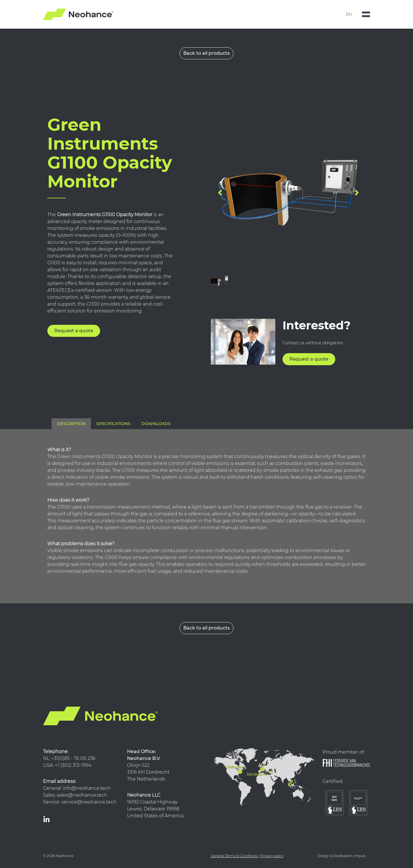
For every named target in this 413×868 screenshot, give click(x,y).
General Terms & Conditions (234, 856)
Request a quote (74, 331)
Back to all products (206, 53)
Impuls (360, 856)
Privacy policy (272, 856)
